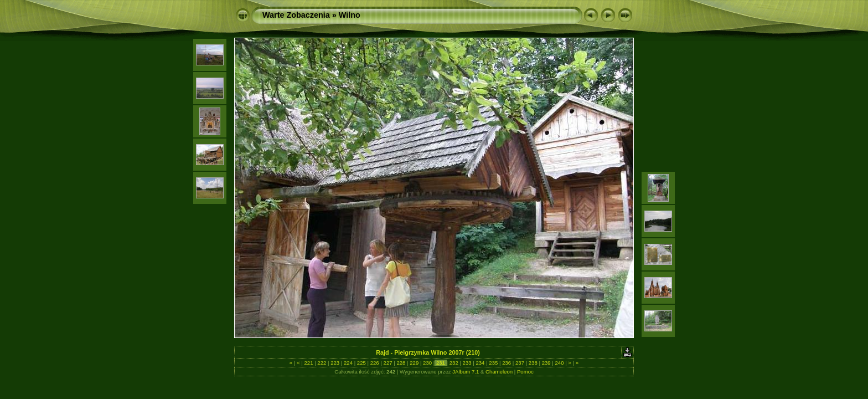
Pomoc (525, 372)
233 (467, 363)
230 (427, 363)
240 (559, 363)
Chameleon (499, 372)
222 (322, 363)
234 (480, 363)
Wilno (350, 15)
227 (388, 363)
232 (454, 363)
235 (494, 363)
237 (520, 363)
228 (401, 363)
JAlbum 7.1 (466, 372)
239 (546, 363)
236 (506, 363)
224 (348, 363)
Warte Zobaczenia (296, 15)
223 (335, 363)
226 (374, 363)
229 (414, 363)
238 (533, 363)
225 (361, 363)
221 (309, 363)
